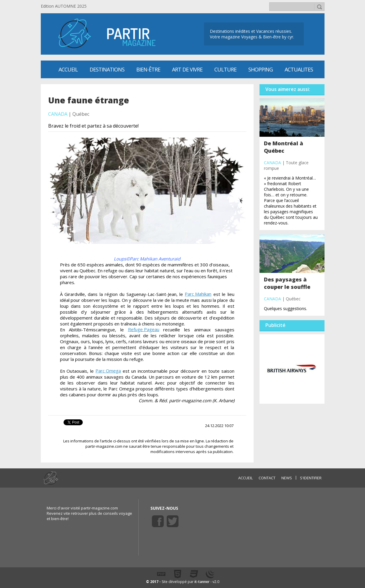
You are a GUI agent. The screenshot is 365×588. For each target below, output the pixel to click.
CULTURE (225, 69)
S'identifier (311, 478)
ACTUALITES (299, 69)
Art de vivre (187, 69)
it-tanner (202, 582)
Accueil (68, 69)
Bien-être (148, 69)
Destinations (107, 69)
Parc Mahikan (198, 294)
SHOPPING (261, 69)
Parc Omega (108, 371)
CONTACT (267, 478)
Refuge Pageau (144, 329)
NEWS (287, 478)
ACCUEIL (245, 478)
